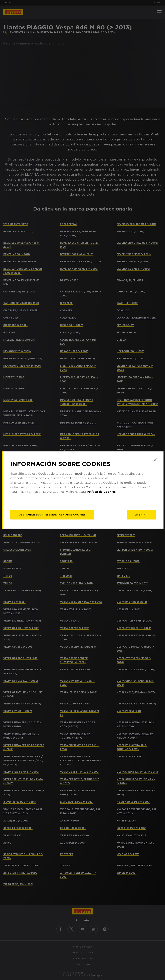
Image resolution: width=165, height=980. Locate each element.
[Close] (155, 460)
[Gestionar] (52, 515)
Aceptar (141, 515)
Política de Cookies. (102, 492)
